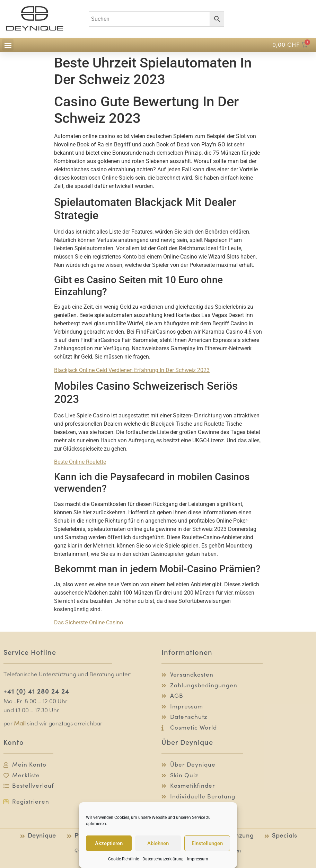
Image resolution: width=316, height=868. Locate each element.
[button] (8, 45)
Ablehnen (158, 843)
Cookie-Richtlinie (124, 859)
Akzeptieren (109, 843)
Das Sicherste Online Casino (89, 622)
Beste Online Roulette (80, 462)
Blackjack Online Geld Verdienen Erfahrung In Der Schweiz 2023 (132, 370)
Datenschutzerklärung (163, 859)
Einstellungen (207, 843)
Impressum (198, 859)
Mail (20, 724)
